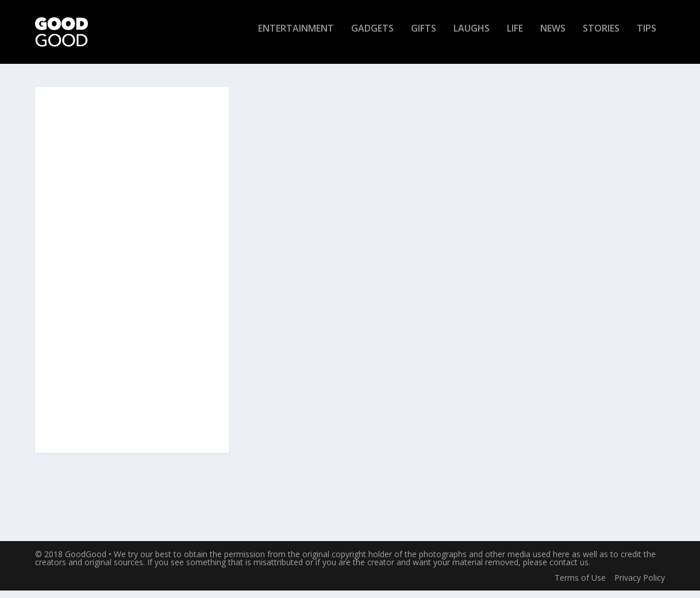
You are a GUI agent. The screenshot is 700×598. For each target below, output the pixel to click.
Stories (601, 37)
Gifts (424, 37)
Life (515, 37)
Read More (286, 489)
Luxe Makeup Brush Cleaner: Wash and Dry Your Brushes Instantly (344, 240)
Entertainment (296, 37)
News (553, 37)
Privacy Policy (640, 586)
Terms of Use (580, 586)
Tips (647, 37)
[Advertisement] (132, 278)
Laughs (472, 37)
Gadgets (372, 37)
